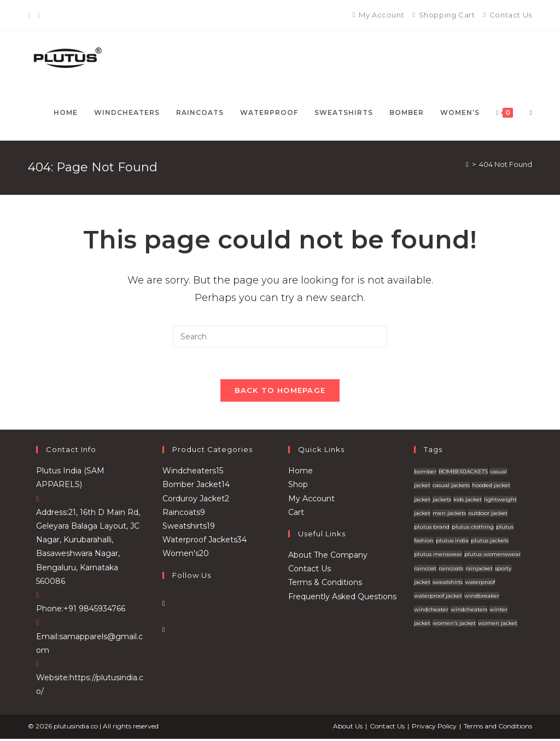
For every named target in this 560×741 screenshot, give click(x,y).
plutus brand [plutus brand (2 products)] (432, 528)
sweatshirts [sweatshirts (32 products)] (448, 584)
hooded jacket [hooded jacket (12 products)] (491, 487)
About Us (348, 728)
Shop (298, 487)
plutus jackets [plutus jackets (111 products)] (490, 542)
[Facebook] (31, 15)
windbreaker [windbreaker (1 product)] (482, 597)
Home (301, 472)
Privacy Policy (434, 728)
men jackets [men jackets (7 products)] (449, 515)
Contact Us (310, 570)
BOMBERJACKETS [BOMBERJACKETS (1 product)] (463, 473)
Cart (296, 514)
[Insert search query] (280, 337)
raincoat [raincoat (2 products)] (425, 570)
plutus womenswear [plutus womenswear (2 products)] (492, 556)
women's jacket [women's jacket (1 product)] (454, 625)
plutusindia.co (76, 728)
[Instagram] (39, 15)
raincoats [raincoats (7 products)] (451, 570)
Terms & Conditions (325, 584)
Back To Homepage (280, 392)
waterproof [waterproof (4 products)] (480, 584)
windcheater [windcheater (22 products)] (431, 611)
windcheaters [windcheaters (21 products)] (469, 611)
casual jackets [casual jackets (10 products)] (451, 487)
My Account (311, 500)
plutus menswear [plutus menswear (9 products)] (438, 556)
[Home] (467, 164)
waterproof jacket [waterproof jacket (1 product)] (438, 597)
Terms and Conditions (498, 728)
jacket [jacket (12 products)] (422, 501)
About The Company (328, 557)
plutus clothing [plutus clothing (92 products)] (473, 528)
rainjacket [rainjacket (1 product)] (479, 570)
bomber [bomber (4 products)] (425, 473)
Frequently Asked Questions (342, 598)
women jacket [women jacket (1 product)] (498, 625)
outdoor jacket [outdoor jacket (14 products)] (488, 515)
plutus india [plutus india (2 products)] (452, 542)
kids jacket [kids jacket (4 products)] (468, 501)
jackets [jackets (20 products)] (442, 501)
